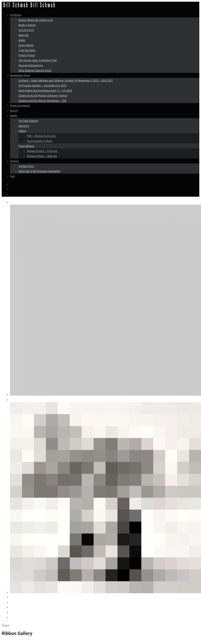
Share (6, 625)
